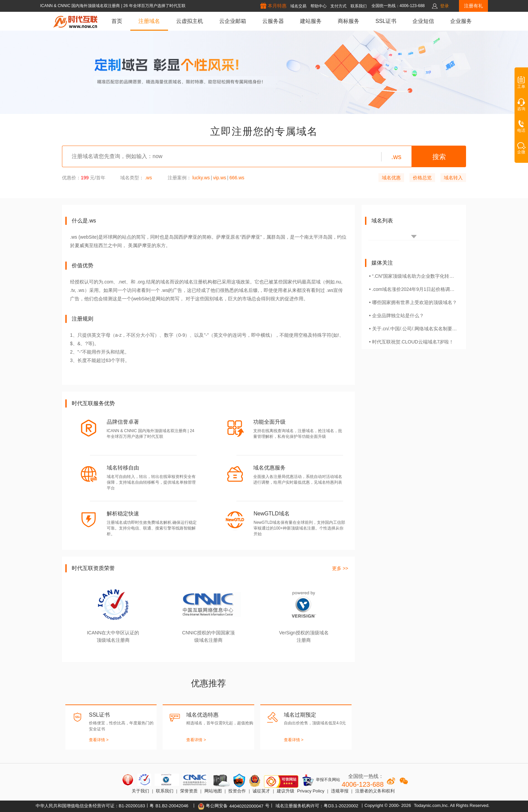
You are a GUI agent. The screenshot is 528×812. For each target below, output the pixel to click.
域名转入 (453, 178)
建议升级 (286, 791)
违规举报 (340, 791)
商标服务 (349, 21)
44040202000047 (246, 806)
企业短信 (423, 21)
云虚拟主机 (190, 21)
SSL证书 (386, 21)
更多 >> (340, 568)
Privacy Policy (311, 791)
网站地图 (213, 791)
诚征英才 (261, 791)
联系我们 (165, 791)
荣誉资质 (189, 791)
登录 (444, 6)
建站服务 (311, 21)
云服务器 (273, 21)
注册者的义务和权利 (375, 791)
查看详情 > (99, 740)
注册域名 (149, 21)
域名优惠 (391, 178)
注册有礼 (473, 6)
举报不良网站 (321, 780)
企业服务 (461, 21)
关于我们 (140, 791)
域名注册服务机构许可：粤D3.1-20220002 (317, 806)
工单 (521, 85)
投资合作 (237, 791)
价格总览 (422, 178)
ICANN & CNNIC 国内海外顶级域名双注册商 (81, 6)
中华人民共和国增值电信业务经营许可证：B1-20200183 (90, 806)
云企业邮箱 (233, 21)
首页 (117, 21)
